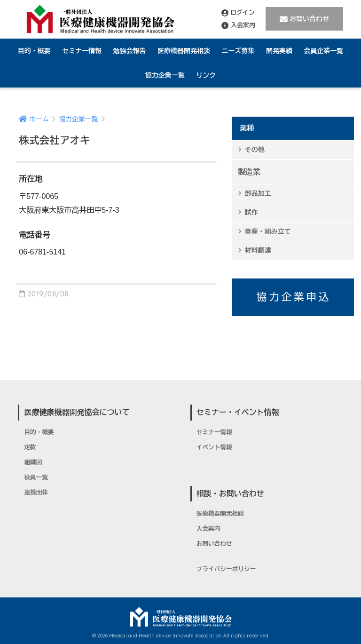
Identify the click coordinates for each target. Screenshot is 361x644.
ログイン (238, 13)
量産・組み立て (268, 231)
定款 (30, 447)
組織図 (33, 462)
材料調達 (258, 250)
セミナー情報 (82, 51)
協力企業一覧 (165, 75)
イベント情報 (214, 447)
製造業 (249, 172)
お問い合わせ (304, 19)
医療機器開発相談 (184, 51)
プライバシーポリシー (226, 569)
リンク (206, 75)
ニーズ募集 (238, 51)
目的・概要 (34, 51)
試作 (251, 212)
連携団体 (36, 493)
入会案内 (238, 25)
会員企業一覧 (323, 51)
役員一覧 (36, 477)
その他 (255, 150)
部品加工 (258, 193)
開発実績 (279, 51)
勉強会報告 (130, 51)
